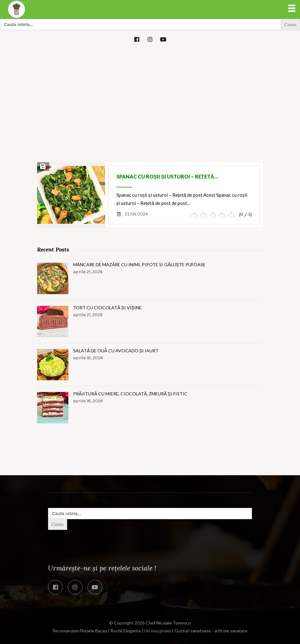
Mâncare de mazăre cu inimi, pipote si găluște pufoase (139, 264)
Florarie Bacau (93, 631)
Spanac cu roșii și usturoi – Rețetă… (167, 176)
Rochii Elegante (126, 631)
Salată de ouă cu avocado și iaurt (116, 351)
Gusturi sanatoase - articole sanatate (211, 631)
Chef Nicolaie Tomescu (168, 623)
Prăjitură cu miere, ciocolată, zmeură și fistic (130, 394)
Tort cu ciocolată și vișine (107, 308)
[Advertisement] (150, 96)
